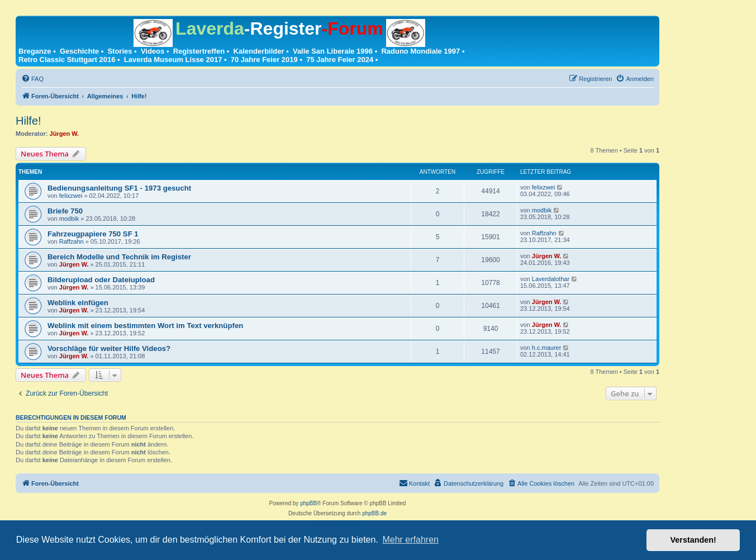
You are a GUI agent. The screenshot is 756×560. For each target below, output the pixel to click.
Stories (120, 51)
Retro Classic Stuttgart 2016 (67, 60)
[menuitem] (32, 79)
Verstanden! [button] (693, 540)
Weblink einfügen (78, 303)
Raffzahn (72, 241)
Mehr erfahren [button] (410, 540)
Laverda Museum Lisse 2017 (173, 60)
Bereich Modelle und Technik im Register (119, 257)
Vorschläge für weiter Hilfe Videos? (109, 348)
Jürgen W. (65, 134)
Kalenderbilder (259, 51)
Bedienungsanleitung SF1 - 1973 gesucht (119, 188)
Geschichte (79, 51)
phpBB (308, 503)
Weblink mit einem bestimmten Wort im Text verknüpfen (145, 326)
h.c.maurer (547, 348)
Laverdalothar (551, 279)
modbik (69, 219)
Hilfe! (28, 121)
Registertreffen (199, 51)
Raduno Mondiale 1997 (420, 51)
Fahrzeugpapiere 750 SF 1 (93, 234)
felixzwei (71, 196)
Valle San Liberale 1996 (333, 51)
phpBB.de (374, 513)
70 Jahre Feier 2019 (264, 60)
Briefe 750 (65, 211)
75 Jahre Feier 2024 (340, 60)
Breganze (35, 51)
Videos (153, 51)
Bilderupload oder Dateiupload (101, 280)
